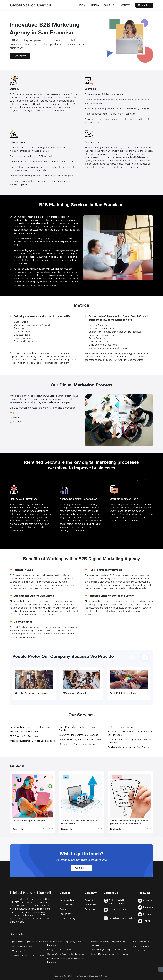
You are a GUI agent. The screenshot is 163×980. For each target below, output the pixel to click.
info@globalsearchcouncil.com (123, 918)
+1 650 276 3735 (118, 910)
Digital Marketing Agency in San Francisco (29, 942)
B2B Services (66, 905)
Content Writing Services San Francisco (78, 735)
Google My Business (142, 946)
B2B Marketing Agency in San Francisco (28, 955)
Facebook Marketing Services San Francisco (129, 747)
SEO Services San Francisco (24, 732)
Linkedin (147, 901)
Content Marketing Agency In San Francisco (110, 954)
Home (81, 5)
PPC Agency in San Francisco (23, 951)
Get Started (20, 56)
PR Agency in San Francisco (60, 949)
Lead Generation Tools (143, 951)
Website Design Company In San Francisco (110, 949)
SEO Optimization (141, 942)
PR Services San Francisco (121, 727)
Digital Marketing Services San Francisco (30, 727)
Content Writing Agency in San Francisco (66, 954)
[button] (145, 479)
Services (94, 5)
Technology (65, 914)
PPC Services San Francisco (24, 736)
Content (64, 909)
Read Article (18, 829)
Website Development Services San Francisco (32, 741)
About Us (109, 5)
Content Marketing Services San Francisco (80, 739)
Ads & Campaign (68, 919)
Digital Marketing (68, 900)
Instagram (148, 914)
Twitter (147, 921)
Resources (125, 5)
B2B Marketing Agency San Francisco (77, 744)
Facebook (148, 907)
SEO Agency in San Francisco (23, 946)
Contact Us (144, 5)
